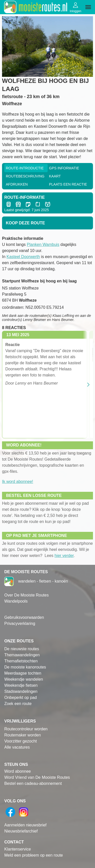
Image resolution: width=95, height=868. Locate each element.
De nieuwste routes (22, 649)
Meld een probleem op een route (34, 855)
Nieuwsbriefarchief (21, 831)
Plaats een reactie (68, 184)
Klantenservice (18, 849)
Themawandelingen (22, 655)
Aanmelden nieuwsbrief (25, 825)
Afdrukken (17, 184)
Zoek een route (18, 704)
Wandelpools (16, 601)
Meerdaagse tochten (23, 673)
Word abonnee (18, 771)
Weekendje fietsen (21, 685)
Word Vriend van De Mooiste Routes (37, 777)
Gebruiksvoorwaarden (24, 617)
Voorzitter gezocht (21, 741)
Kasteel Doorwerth (23, 257)
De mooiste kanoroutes (25, 667)
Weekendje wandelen (24, 679)
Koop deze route (25, 223)
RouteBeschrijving (25, 176)
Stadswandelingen (21, 691)
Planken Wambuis (43, 245)
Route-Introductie (25, 168)
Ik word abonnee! (18, 482)
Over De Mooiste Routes (26, 595)
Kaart (55, 176)
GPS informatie (64, 168)
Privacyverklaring (20, 623)
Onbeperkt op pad (21, 698)
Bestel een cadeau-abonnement (33, 783)
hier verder (64, 556)
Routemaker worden (23, 735)
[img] (88, 7)
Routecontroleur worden (26, 729)
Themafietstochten (21, 661)
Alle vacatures (17, 747)
